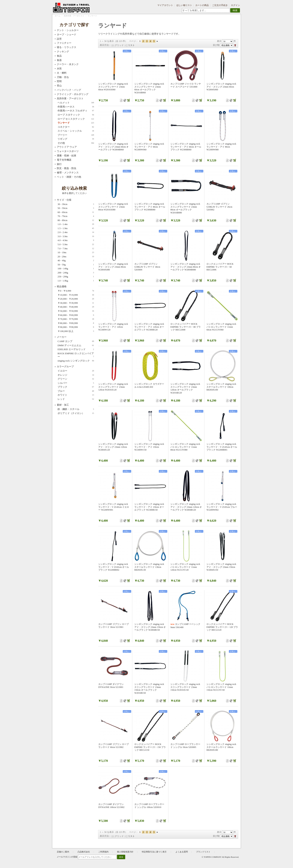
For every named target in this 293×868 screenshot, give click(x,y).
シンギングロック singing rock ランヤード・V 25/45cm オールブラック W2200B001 (222, 447)
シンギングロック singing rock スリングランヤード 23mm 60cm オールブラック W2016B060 (149, 88)
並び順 (216, 45)
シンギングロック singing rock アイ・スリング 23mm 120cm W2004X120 (113, 447)
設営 (59, 39)
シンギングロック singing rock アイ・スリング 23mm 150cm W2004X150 (221, 567)
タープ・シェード (67, 35)
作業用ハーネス (76, 107)
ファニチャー (64, 43)
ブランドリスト (203, 852)
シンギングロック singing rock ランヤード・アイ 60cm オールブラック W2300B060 (186, 147)
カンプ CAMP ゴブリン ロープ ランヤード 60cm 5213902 (114, 746)
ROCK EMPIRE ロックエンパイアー (76, 355)
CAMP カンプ (76, 341)
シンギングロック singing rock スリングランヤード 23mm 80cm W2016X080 (113, 207)
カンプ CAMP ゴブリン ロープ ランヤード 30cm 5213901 (114, 626)
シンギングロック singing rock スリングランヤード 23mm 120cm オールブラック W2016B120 (185, 388)
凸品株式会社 (84, 852)
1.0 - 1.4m (76, 224)
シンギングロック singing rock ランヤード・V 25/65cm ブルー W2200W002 (222, 507)
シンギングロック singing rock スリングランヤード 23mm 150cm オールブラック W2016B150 (149, 689)
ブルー (76, 391)
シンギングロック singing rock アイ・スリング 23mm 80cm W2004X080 (113, 267)
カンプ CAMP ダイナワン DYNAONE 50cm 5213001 (111, 686)
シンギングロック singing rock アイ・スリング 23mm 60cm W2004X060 (221, 87)
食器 (59, 60)
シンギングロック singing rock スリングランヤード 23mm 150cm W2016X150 (185, 687)
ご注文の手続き (220, 5)
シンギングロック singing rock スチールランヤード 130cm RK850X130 (149, 567)
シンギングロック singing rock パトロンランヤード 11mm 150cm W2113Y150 (221, 687)
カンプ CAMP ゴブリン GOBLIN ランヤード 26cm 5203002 (219, 207)
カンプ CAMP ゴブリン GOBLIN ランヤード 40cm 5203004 (147, 267)
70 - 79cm (76, 216)
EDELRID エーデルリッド (76, 349)
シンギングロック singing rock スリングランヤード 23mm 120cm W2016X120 (113, 387)
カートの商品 (202, 5)
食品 (59, 56)
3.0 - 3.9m (76, 236)
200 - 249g (76, 273)
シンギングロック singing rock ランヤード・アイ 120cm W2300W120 (113, 327)
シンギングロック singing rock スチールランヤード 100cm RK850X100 (221, 387)
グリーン (76, 379)
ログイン (235, 5)
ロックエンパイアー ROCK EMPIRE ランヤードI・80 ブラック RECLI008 (186, 327)
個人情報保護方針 (125, 852)
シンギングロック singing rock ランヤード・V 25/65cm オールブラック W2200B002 (114, 567)
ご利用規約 (103, 852)
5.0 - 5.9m (76, 244)
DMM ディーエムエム (76, 345)
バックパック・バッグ (69, 90)
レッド (76, 399)
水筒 (59, 69)
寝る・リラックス (67, 47)
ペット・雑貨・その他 (69, 177)
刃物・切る (63, 77)
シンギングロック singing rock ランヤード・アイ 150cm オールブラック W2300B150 (149, 507)
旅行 (59, 164)
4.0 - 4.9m (76, 240)
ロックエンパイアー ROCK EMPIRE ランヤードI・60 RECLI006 (220, 267)
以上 (76, 331)
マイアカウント (165, 5)
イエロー (76, 371)
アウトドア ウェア (67, 147)
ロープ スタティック (76, 115)
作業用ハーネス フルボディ (76, 111)
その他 (76, 143)
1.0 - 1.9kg (76, 281)
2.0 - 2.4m (76, 232)
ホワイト (76, 395)
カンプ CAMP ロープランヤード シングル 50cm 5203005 (185, 746)
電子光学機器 (64, 160)
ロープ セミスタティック (76, 119)
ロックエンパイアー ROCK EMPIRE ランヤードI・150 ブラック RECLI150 (150, 747)
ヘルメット (76, 103)
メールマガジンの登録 (67, 857)
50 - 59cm (76, 208)
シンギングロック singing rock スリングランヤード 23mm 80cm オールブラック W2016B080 (185, 208)
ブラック (76, 387)
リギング (76, 139)
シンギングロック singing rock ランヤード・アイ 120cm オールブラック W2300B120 (149, 327)
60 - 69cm (76, 212)
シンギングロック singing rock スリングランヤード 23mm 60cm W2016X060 (113, 87)
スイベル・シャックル (76, 131)
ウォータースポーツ (68, 151)
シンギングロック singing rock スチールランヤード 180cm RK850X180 (221, 747)
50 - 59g (76, 265)
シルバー (76, 383)
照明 (59, 81)
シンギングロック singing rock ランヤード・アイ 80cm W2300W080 (221, 147)
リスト (131, 45)
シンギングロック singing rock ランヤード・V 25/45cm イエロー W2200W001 (114, 507)
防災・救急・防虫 (67, 168)
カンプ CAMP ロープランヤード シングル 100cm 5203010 (149, 806)
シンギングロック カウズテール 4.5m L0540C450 (149, 385)
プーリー (76, 135)
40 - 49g (76, 261)
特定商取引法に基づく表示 (154, 852)
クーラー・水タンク (68, 64)
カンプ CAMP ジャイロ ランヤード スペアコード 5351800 (186, 85)
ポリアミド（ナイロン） (76, 413)
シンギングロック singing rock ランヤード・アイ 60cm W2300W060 (149, 147)
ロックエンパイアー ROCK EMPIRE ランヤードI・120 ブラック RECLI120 (222, 627)
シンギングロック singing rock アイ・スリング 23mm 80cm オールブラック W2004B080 (186, 267)
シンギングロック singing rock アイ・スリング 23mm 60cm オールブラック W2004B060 (113, 147)
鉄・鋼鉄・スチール (76, 409)
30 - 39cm (76, 204)
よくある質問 (182, 852)
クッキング (63, 52)
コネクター (76, 127)
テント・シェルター (68, 30)
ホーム (58, 16)
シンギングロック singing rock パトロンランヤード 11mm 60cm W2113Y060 (221, 327)
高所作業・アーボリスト (74, 16)
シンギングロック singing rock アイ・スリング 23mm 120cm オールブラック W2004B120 (186, 507)
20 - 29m (76, 257)
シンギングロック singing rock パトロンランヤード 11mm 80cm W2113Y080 (185, 447)
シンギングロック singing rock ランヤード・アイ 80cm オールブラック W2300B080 (150, 207)
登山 (59, 86)
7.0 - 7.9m (76, 249)
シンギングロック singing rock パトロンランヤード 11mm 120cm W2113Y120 (185, 567)
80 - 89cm (76, 220)
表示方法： (105, 45)
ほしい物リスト (184, 5)
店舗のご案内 (63, 852)
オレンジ (76, 375)
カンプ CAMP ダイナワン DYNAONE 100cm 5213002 (111, 806)
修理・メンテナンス (68, 173)
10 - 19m (76, 252)
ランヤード (76, 123)
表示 (219, 41)
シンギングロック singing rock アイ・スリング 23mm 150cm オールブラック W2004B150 (150, 627)
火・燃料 (62, 73)
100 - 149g (76, 269)
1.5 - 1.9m (76, 228)
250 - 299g (76, 277)
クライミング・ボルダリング (73, 94)
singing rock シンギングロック (76, 361)
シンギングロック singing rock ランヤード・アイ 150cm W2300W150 (149, 447)
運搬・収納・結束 (67, 156)
